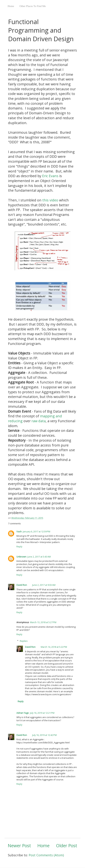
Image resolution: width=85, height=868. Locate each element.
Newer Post (19, 845)
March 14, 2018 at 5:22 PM (54, 647)
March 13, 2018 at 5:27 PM (43, 622)
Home (11, 6)
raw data (39, 421)
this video (50, 200)
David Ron (22, 585)
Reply (19, 547)
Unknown (21, 557)
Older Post (67, 845)
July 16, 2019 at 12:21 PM (42, 713)
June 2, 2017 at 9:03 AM (44, 585)
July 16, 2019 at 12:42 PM (44, 735)
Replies (24, 641)
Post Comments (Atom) (46, 855)
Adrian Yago (23, 713)
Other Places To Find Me (33, 6)
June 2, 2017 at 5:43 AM (39, 557)
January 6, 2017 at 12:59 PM (36, 532)
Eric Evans (50, 176)
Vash (19, 532)
